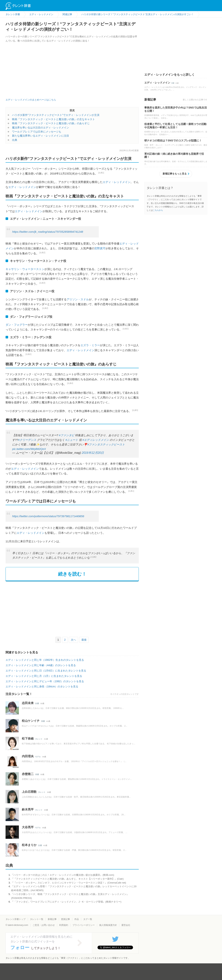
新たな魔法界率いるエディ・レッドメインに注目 (41, 136)
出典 (15, 140)
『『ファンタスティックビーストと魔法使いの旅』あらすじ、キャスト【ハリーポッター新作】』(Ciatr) (67, 879)
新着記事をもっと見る (175, 174)
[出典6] (93, 557)
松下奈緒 (28, 739)
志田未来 (28, 703)
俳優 (43, 721)
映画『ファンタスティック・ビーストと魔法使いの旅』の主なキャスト (53, 119)
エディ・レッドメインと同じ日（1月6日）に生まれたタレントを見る (46, 671)
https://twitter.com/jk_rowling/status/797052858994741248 (48, 232)
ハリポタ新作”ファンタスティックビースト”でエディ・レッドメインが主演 (56, 115)
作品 (77, 919)
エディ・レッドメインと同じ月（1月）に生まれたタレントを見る (44, 676)
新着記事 (52, 919)
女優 (37, 703)
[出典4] (70, 383)
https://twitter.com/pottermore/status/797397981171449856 (48, 516)
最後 (84, 640)
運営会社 (126, 925)
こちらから (158, 210)
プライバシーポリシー (84, 925)
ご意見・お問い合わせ (44, 925)
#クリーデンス (27, 440)
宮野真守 (100, 248)
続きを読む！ (72, 574)
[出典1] (101, 173)
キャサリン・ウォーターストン (25, 269)
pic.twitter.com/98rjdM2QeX (29, 449)
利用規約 (64, 925)
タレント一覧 (37, 919)
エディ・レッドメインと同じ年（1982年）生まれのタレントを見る (45, 660)
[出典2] (42, 253)
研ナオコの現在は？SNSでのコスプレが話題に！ (173, 140)
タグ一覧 (88, 919)
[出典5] (135, 410)
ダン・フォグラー (17, 325)
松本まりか (29, 845)
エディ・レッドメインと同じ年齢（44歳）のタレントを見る (41, 665)
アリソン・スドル (78, 299)
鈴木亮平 (28, 809)
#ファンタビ (67, 435)
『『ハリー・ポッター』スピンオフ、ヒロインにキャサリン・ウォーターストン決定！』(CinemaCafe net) (69, 883)
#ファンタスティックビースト (106, 445)
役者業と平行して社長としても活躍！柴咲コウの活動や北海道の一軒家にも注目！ (175, 126)
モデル (38, 757)
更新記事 (65, 919)
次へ (73, 640)
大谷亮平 (28, 827)
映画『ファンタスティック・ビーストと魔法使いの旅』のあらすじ (51, 123)
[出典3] (42, 283)
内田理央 (28, 756)
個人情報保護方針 (108, 925)
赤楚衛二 (28, 774)
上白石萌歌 (29, 792)
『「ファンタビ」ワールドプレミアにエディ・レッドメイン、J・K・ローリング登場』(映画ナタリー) (66, 902)
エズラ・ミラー (90, 345)
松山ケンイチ (31, 721)
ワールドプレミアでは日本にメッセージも (37, 132)
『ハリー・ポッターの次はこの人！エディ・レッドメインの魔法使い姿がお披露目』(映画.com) (63, 875)
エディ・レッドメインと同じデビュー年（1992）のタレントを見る (45, 681)
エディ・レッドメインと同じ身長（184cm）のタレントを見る (42, 686)
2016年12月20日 (93, 453)
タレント (39, 739)
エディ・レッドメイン (117, 182)
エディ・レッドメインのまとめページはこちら (31, 100)
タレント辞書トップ (16, 919)
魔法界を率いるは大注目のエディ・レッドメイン (41, 128)
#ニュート (72, 440)
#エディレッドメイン (96, 440)
